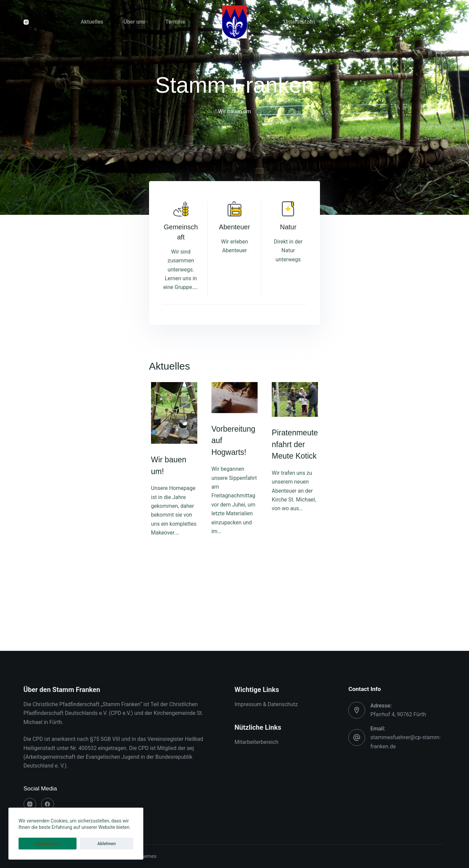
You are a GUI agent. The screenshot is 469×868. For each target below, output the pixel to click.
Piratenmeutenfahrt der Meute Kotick (377, 534)
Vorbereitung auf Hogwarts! (217, 524)
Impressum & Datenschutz (266, 704)
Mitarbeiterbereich (256, 742)
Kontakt (345, 22)
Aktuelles (92, 22)
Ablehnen (75, 844)
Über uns (134, 22)
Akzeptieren (37, 844)
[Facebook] (48, 804)
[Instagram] (26, 22)
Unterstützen (300, 22)
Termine (175, 22)
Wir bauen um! (51, 610)
